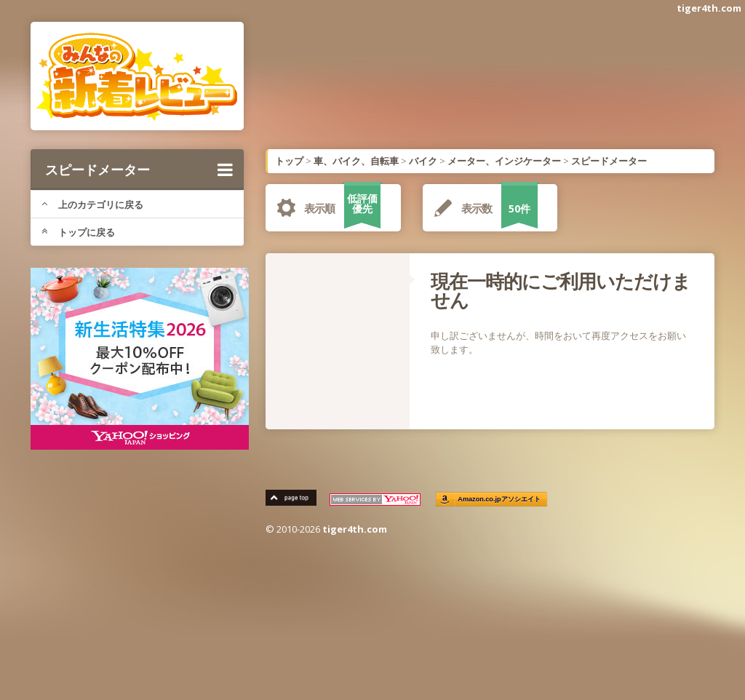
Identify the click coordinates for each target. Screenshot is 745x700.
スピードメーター (139, 170)
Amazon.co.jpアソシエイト (499, 500)
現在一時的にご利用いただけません (561, 290)
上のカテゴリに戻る (92, 204)
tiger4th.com (709, 8)
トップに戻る (78, 232)
